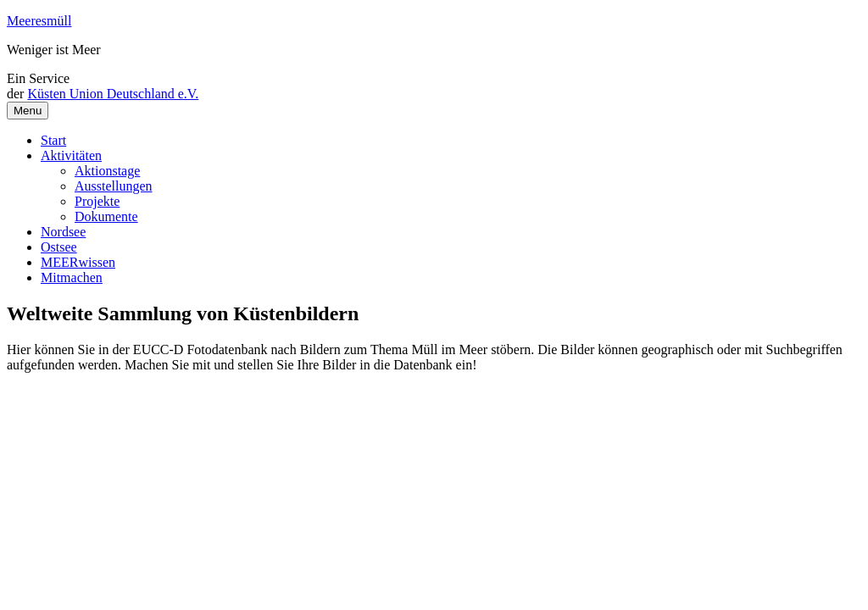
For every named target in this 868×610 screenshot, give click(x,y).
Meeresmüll (39, 21)
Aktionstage (107, 171)
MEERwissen (78, 262)
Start (53, 140)
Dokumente (106, 216)
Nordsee (63, 232)
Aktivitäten (71, 155)
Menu (28, 111)
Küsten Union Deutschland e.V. (113, 94)
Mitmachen (72, 277)
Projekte (97, 201)
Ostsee (59, 247)
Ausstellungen (114, 186)
